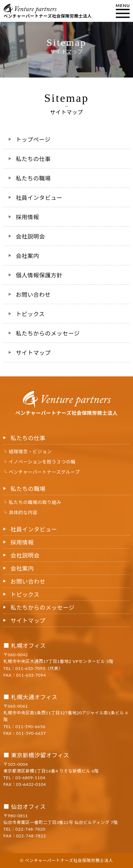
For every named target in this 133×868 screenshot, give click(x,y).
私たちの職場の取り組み (35, 502)
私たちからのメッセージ (48, 333)
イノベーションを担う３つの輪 (42, 462)
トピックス (30, 314)
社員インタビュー (39, 198)
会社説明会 (30, 236)
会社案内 (27, 256)
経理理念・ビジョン (30, 451)
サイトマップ (33, 353)
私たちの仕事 (33, 159)
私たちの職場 (33, 178)
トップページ (33, 139)
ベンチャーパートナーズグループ (44, 472)
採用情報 (27, 217)
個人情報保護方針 (39, 275)
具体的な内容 (23, 512)
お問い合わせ (33, 294)
